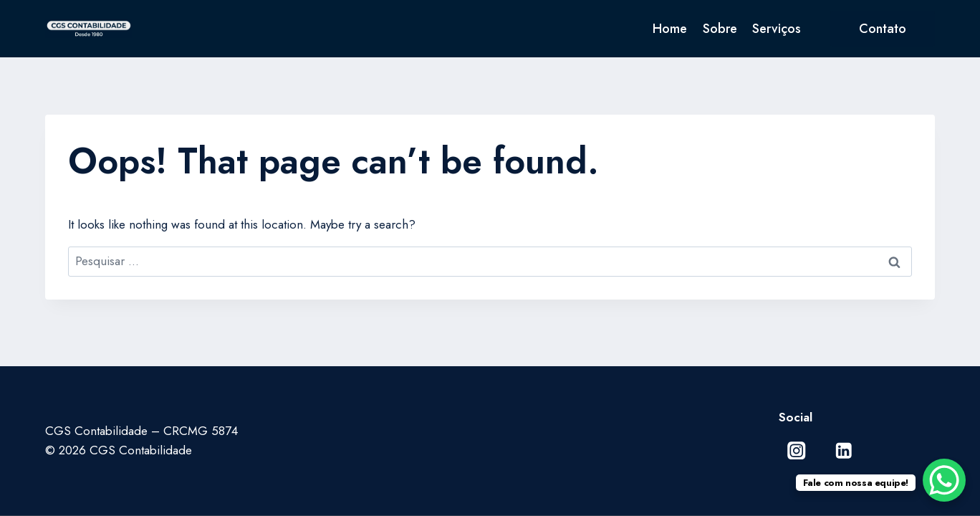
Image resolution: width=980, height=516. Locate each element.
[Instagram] (797, 450)
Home (670, 29)
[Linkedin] (844, 450)
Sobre (720, 29)
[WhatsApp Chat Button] (944, 480)
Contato (883, 29)
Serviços (777, 29)
